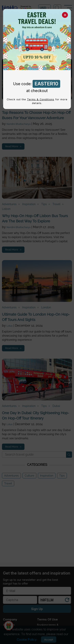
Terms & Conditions (41, 99)
